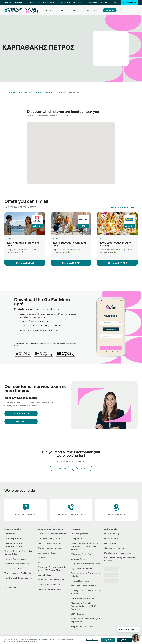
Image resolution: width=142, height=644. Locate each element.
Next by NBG (110, 543)
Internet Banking (112, 534)
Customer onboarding (114, 548)
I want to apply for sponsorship (18, 578)
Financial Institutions (80, 581)
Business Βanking (79, 559)
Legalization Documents (82, 568)
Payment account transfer (49, 548)
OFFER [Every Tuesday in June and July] (56, 238)
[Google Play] (45, 352)
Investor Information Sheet (49, 589)
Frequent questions (80, 534)
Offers (63, 10)
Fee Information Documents (50, 543)
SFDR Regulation (78, 614)
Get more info (10, 534)
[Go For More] (31, 10)
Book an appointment (14, 538)
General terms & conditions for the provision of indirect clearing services (85, 546)
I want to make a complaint (17, 564)
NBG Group (105, 3)
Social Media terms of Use (83, 598)
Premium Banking (21, 3)
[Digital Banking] (129, 3)
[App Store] (24, 352)
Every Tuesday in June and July (70, 244)
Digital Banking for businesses (118, 553)
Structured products (47, 553)
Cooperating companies (55, 92)
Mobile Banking (111, 538)
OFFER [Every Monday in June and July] (10, 238)
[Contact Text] (71, 510)
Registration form (91, 10)
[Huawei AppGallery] (67, 352)
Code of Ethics (44, 575)
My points (110, 10)
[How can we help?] (26, 510)
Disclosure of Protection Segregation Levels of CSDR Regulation (83, 606)
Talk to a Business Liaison (16, 559)
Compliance (76, 538)
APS (6, 583)
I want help (21, 421)
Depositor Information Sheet (50, 584)
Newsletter (42, 558)
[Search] (121, 10)
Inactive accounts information (51, 580)
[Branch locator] (116, 510)
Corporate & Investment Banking (70, 3)
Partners (75, 10)
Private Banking (35, 3)
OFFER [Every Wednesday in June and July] (102, 238)
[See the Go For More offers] (123, 207)
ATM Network (10, 587)
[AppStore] (113, 569)
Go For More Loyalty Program (17, 92)
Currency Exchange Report (50, 538)
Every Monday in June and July (23, 244)
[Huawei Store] (113, 581)
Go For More (94, 3)
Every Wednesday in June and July (115, 244)
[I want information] (21, 413)
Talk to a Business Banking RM (18, 573)
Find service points (13, 568)
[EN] (116, 3)
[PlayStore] (113, 575)
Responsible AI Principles (82, 626)
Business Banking (49, 3)
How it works (49, 10)
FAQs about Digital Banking (83, 554)
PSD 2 (40, 562)
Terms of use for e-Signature (84, 586)
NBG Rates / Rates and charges (52, 534)
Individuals (8, 3)
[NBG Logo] (13, 10)
